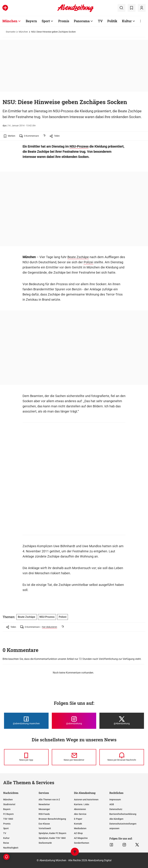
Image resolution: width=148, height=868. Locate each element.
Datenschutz (116, 809)
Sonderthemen (82, 843)
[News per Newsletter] (74, 757)
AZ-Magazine (81, 838)
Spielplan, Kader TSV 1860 (52, 838)
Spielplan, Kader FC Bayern (52, 833)
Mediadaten (80, 828)
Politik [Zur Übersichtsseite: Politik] (112, 21)
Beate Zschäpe (78, 257)
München (23, 32)
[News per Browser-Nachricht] (122, 757)
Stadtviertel (9, 804)
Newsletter (44, 804)
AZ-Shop (78, 833)
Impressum (115, 800)
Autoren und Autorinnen (86, 800)
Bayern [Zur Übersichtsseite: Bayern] (31, 21)
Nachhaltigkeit (11, 848)
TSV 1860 (8, 819)
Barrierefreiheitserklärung (123, 814)
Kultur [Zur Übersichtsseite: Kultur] (127, 21)
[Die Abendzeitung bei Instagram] (74, 721)
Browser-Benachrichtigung (52, 819)
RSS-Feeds (44, 814)
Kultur (6, 838)
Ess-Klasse (44, 824)
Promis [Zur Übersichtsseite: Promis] (64, 21)
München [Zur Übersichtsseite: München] (10, 21)
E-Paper (78, 819)
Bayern (7, 809)
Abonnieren (80, 809)
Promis (7, 824)
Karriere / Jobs (82, 804)
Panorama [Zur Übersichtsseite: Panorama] (82, 21)
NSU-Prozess (79, 146)
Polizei (88, 262)
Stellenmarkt (45, 843)
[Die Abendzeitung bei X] (122, 721)
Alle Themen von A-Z (49, 800)
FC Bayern (8, 814)
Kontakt (78, 824)
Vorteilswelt (45, 828)
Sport (6, 828)
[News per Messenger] (26, 757)
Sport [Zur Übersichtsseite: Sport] (46, 21)
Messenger (44, 809)
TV (5, 833)
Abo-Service (80, 814)
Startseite (11, 32)
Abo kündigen (116, 819)
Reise (6, 843)
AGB (112, 804)
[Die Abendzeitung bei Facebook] (26, 721)
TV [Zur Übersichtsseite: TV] (100, 21)
